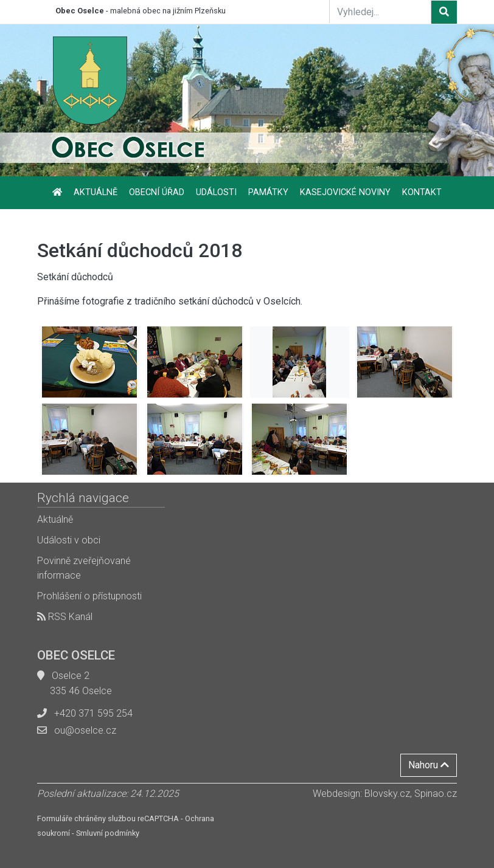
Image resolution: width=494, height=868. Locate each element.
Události (216, 192)
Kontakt (422, 192)
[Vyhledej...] (380, 12)
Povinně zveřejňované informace (84, 568)
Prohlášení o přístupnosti (89, 596)
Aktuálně (96, 192)
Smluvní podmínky (108, 833)
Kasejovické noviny (345, 192)
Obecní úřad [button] (157, 192)
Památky (268, 192)
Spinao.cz (436, 794)
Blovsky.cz (387, 794)
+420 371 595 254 (93, 713)
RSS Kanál (65, 617)
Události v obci (69, 540)
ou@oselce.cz (85, 730)
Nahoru (429, 765)
